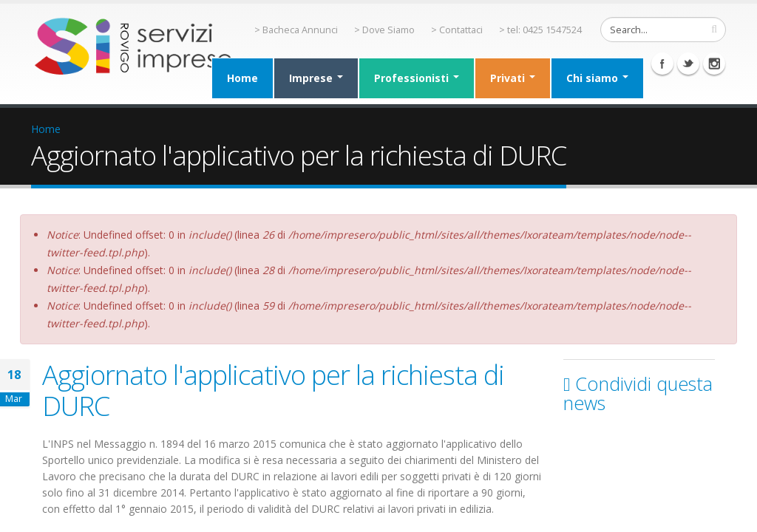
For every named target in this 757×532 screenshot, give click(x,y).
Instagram (714, 64)
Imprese (316, 78)
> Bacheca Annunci (296, 30)
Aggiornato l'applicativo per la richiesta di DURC (273, 390)
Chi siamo (597, 78)
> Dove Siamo (384, 30)
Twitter (688, 64)
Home (242, 78)
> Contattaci (457, 30)
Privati (513, 78)
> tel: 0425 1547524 (540, 30)
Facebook (662, 64)
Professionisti (417, 78)
